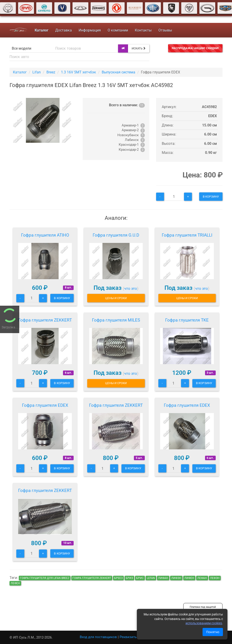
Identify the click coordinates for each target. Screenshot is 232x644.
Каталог (20, 72)
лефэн (215, 578)
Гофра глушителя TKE (187, 320)
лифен (189, 578)
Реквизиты (129, 637)
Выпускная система (118, 72)
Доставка (64, 30)
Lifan (37, 72)
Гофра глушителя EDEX (45, 405)
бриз (129, 578)
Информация (90, 30)
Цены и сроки (116, 298)
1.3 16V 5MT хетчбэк (79, 72)
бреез (118, 578)
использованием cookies (204, 623)
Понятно (213, 632)
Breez (51, 72)
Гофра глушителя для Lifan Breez (45, 578)
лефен (15, 583)
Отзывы (165, 30)
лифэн (176, 578)
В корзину (211, 197)
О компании (118, 30)
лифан (163, 578)
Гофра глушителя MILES (116, 320)
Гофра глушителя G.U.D (116, 235)
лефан (202, 578)
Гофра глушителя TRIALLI (187, 235)
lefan (151, 578)
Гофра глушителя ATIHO (45, 235)
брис (140, 578)
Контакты (143, 30)
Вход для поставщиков (98, 637)
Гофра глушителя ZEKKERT (45, 320)
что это (131, 288)
